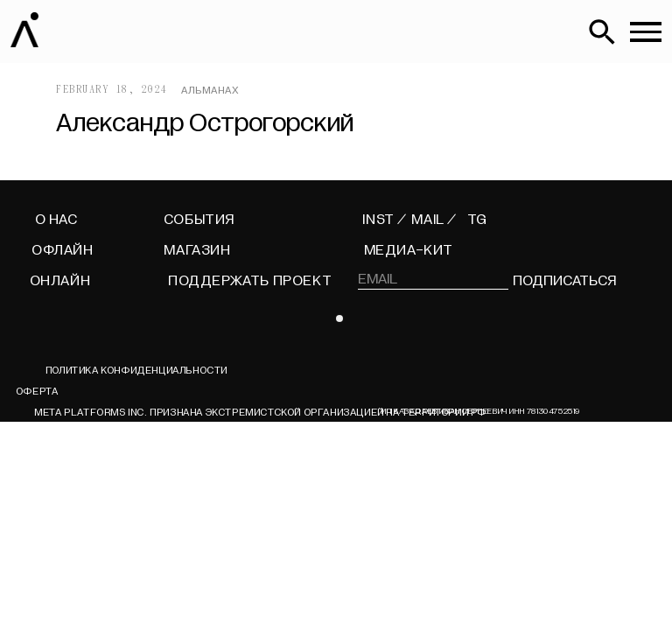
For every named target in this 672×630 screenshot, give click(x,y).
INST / (385, 220)
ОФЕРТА (37, 391)
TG (477, 220)
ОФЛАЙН (63, 250)
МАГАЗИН (197, 250)
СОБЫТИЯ (199, 220)
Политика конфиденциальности (136, 370)
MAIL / (434, 220)
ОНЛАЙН (60, 281)
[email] (433, 279)
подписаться (564, 281)
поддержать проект (250, 281)
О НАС (56, 220)
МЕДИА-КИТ (409, 250)
